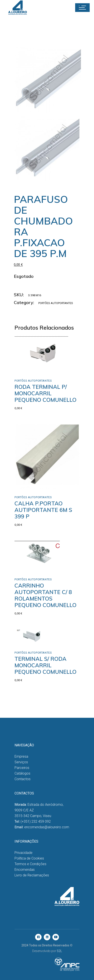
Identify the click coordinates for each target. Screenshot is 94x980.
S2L (59, 951)
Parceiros (22, 768)
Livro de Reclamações (32, 875)
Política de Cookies (29, 858)
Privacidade (23, 853)
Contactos (23, 779)
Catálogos (22, 773)
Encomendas (25, 870)
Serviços (21, 762)
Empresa (21, 756)
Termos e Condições (30, 864)
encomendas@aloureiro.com (47, 827)
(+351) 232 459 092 (36, 821)
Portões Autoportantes (56, 303)
